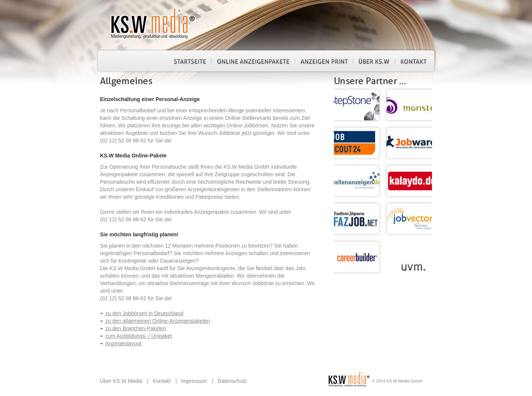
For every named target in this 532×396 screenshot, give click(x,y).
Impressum (194, 381)
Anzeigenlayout (121, 343)
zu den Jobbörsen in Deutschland (142, 313)
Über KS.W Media (121, 381)
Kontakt (414, 61)
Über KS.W (374, 61)
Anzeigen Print (324, 61)
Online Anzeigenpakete (253, 61)
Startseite (190, 61)
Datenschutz (232, 381)
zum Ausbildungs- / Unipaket (136, 336)
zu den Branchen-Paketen (133, 328)
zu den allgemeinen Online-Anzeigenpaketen (155, 321)
